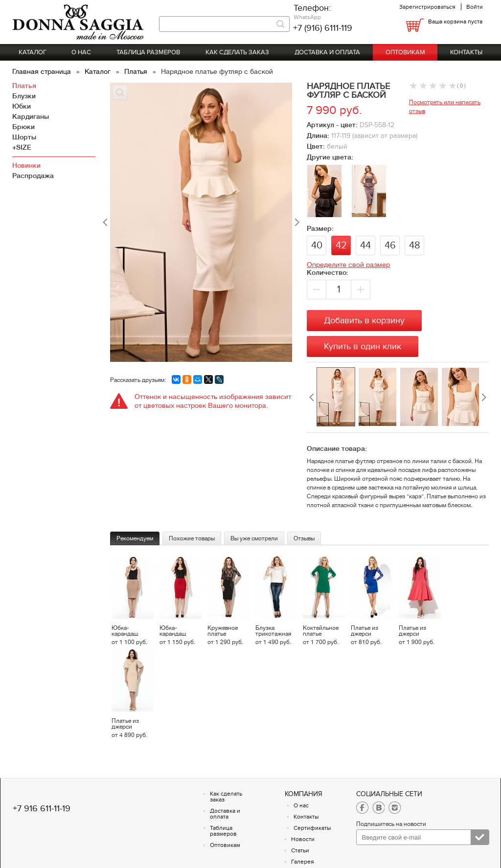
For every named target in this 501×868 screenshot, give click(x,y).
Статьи (300, 850)
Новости (303, 839)
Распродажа (33, 176)
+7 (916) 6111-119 (323, 28)
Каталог (33, 52)
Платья (137, 71)
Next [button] (484, 397)
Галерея (303, 862)
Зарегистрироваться (427, 7)
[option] (337, 397)
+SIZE (22, 147)
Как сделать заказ (237, 52)
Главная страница (43, 71)
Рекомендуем (135, 538)
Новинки (26, 165)
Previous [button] (312, 397)
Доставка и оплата (327, 52)
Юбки (22, 106)
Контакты (466, 52)
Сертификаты (312, 828)
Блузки (24, 96)
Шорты (24, 137)
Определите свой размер (348, 265)
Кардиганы (31, 116)
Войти (475, 7)
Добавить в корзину (364, 321)
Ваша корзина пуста (455, 22)
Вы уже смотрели (254, 538)
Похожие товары (192, 538)
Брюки (23, 127)
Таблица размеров (148, 52)
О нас (81, 52)
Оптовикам (405, 52)
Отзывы (304, 538)
